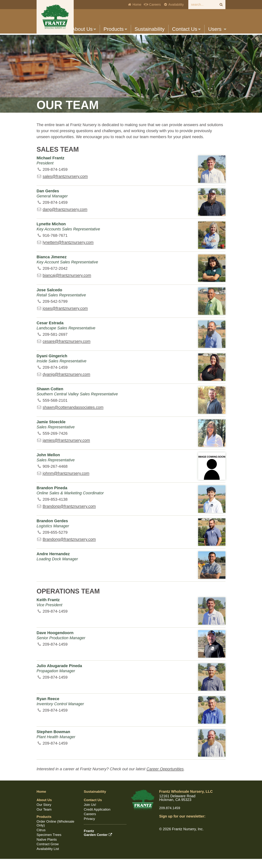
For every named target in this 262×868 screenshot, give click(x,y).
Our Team (44, 818)
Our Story (44, 814)
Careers (152, 5)
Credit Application (98, 818)
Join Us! (90, 814)
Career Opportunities (165, 779)
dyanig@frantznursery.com (66, 384)
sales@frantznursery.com (65, 186)
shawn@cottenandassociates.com (73, 417)
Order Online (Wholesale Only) (57, 832)
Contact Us (186, 29)
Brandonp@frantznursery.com (69, 516)
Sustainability (150, 29)
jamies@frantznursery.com (66, 450)
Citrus (41, 838)
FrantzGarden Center (99, 841)
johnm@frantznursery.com (66, 483)
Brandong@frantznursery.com (69, 549)
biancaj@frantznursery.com (67, 285)
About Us (84, 29)
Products (115, 29)
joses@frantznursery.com (65, 318)
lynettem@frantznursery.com (68, 252)
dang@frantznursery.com (65, 219)
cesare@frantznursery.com (67, 351)
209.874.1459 (170, 818)
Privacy (90, 828)
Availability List (48, 857)
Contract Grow (48, 852)
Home (134, 5)
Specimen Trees (50, 843)
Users (217, 29)
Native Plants (47, 848)
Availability (174, 5)
